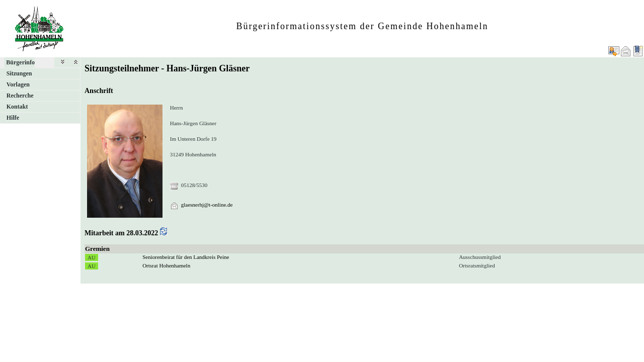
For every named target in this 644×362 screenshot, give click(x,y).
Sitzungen (19, 73)
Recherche (20, 96)
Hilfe (13, 118)
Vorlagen (18, 84)
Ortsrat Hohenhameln (166, 265)
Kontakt (17, 107)
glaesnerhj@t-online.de (207, 205)
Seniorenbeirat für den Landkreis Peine (186, 257)
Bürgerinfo (20, 62)
